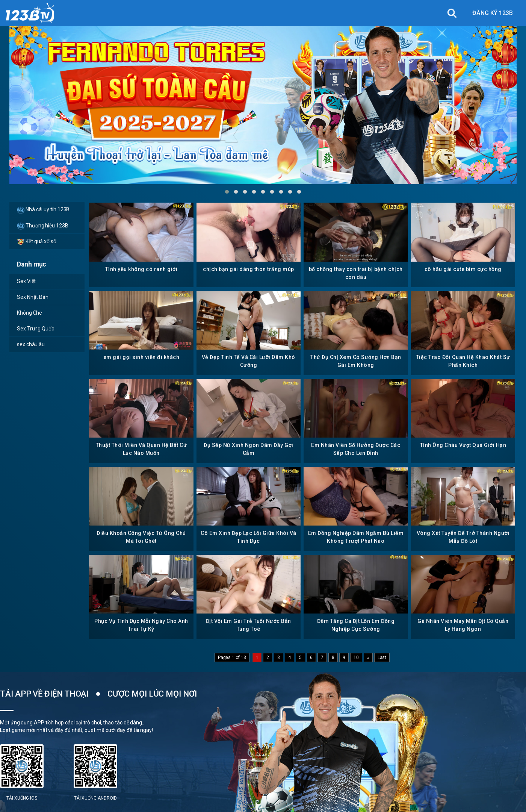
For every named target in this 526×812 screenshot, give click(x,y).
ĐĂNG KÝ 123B (493, 13)
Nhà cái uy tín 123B (43, 210)
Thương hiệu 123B (43, 226)
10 (356, 657)
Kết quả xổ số (37, 242)
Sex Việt (26, 281)
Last (382, 657)
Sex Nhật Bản (33, 297)
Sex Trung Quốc (36, 329)
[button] (227, 192)
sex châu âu (31, 344)
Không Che (29, 313)
